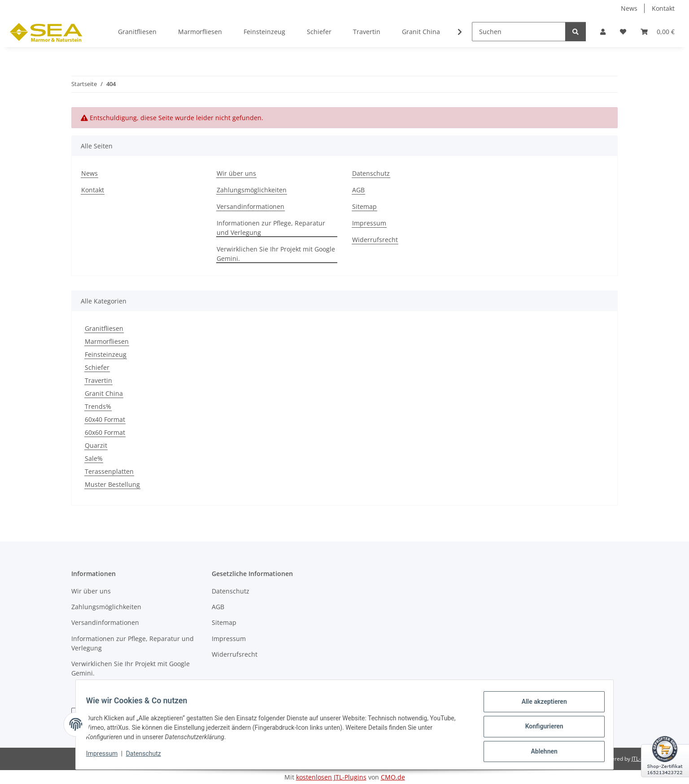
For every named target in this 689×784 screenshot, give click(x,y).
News (629, 8)
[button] (603, 32)
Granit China (104, 393)
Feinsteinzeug (106, 354)
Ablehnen (540, 752)
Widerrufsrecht (375, 240)
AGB (358, 190)
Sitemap (364, 206)
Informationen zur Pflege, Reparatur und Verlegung (271, 228)
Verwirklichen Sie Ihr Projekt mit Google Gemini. (276, 254)
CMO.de (393, 777)
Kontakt (663, 8)
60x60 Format (105, 432)
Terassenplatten (109, 471)
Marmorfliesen (107, 341)
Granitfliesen (104, 328)
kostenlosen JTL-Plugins (331, 777)
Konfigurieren (540, 729)
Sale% (94, 458)
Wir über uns (236, 173)
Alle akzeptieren (540, 706)
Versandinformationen (251, 206)
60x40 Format (105, 419)
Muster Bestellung (112, 484)
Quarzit (96, 445)
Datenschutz (148, 756)
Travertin (98, 380)
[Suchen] (519, 32)
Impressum (106, 756)
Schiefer (97, 367)
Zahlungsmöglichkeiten (252, 190)
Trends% (98, 406)
